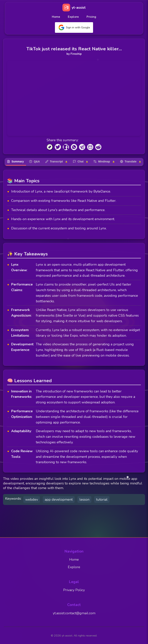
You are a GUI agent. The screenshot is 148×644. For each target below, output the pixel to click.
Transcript (56, 161)
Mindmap (104, 161)
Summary (15, 161)
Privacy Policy (74, 590)
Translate (131, 161)
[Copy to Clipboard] (50, 147)
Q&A (34, 161)
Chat (80, 161)
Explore (73, 17)
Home (56, 17)
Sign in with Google (74, 27)
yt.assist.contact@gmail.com (74, 613)
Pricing (91, 17)
